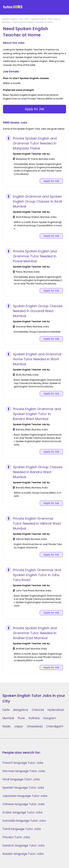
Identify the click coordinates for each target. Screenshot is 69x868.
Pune (21, 718)
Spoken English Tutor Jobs (15, 19)
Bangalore (21, 710)
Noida (6, 726)
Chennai (38, 710)
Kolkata (34, 718)
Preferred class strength (18, 90)
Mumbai (8, 718)
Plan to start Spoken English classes (26, 78)
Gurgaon (50, 718)
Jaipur (19, 726)
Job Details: (11, 72)
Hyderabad (56, 710)
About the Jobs (14, 43)
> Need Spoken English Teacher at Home (32, 22)
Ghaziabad (35, 726)
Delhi (6, 710)
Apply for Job (34, 109)
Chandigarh (55, 726)
